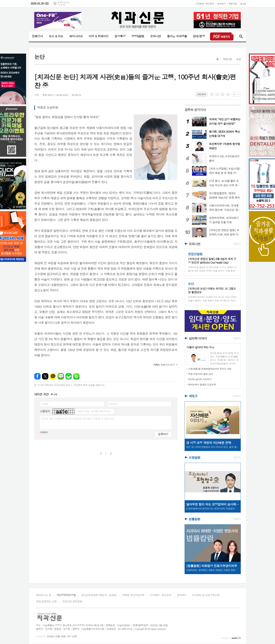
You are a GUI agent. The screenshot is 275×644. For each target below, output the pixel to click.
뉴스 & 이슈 (56, 36)
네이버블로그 (61, 376)
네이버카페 (69, 376)
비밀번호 (113, 404)
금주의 (195, 110)
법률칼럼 (195, 519)
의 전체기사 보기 (164, 365)
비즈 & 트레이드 (99, 36)
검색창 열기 (241, 36)
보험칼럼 (195, 458)
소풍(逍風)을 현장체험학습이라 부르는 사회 (210, 369)
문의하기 (221, 4)
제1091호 (76, 95)
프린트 (223, 95)
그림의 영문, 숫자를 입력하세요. (94, 411)
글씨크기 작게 (238, 94)
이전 (101, 453)
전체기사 (37, 36)
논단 (239, 59)
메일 (217, 95)
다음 (111, 453)
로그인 (243, 4)
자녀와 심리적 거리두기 (200, 379)
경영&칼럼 (138, 36)
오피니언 (156, 36)
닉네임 (45, 404)
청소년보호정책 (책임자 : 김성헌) (99, 595)
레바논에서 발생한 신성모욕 (202, 384)
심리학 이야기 (198, 338)
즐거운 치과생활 (177, 36)
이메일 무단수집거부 (133, 595)
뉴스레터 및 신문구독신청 (206, 595)
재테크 (193, 396)
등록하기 (163, 434)
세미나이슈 (76, 36)
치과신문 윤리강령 (72, 601)
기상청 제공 (62, 5)
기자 (36, 95)
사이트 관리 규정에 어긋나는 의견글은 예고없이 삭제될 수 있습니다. (78, 419)
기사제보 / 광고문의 (205, 4)
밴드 (76, 376)
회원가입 (233, 4)
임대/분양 (199, 36)
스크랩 (228, 95)
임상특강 (120, 36)
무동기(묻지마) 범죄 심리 (201, 374)
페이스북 (37, 376)
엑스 (45, 376)
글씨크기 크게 (234, 94)
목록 (212, 95)
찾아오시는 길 (44, 595)
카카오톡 (53, 376)
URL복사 (202, 94)
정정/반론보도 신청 (46, 601)
